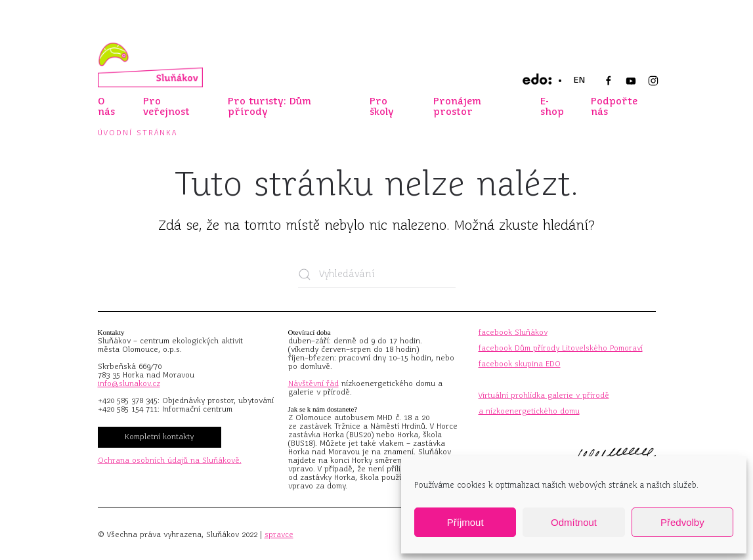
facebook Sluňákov (513, 332)
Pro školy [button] (382, 106)
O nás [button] (106, 106)
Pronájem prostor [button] (457, 106)
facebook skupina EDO (520, 364)
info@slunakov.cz (129, 383)
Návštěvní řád (313, 383)
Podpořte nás (614, 106)
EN (579, 80)
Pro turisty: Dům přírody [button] (269, 106)
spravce (279, 534)
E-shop (552, 106)
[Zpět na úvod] (150, 65)
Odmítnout (574, 522)
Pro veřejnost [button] (166, 106)
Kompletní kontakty (159, 437)
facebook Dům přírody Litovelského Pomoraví (561, 348)
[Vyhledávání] (377, 274)
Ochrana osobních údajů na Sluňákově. (170, 460)
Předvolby (682, 522)
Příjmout (465, 522)
